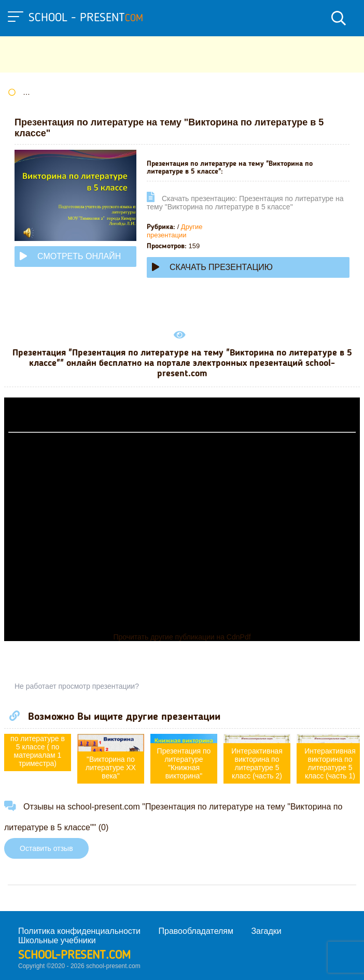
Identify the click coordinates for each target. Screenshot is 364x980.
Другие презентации (174, 231)
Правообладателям (196, 931)
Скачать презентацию (212, 267)
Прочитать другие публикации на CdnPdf (182, 637)
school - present (86, 18)
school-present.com (74, 956)
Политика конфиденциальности (79, 931)
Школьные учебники (57, 940)
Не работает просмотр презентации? (77, 686)
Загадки (266, 931)
